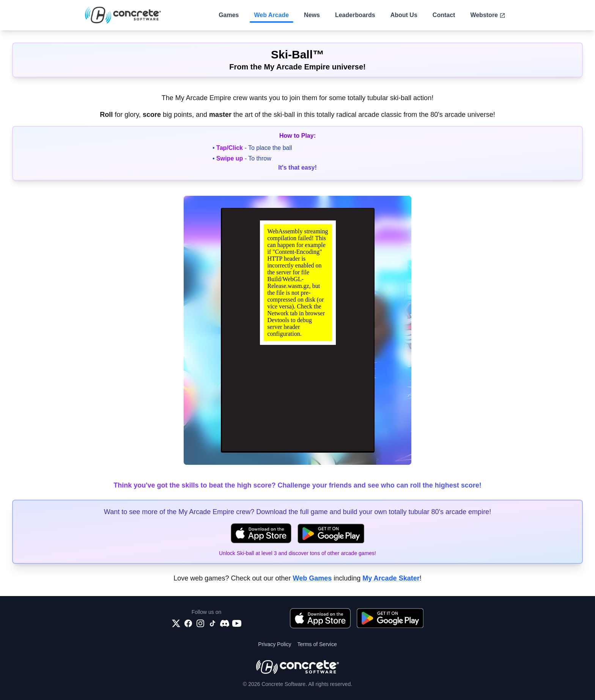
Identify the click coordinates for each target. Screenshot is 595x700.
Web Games (312, 578)
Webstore (488, 15)
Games (229, 15)
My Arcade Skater (391, 578)
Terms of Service (317, 644)
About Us (404, 15)
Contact (444, 15)
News (312, 15)
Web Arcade (272, 15)
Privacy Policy (275, 644)
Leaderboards (355, 15)
